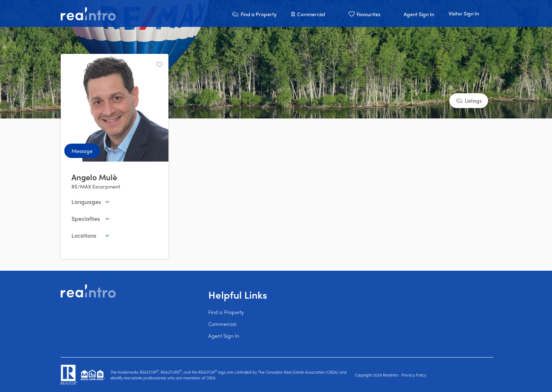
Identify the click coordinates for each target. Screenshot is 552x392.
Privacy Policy (414, 375)
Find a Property (226, 312)
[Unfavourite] (159, 65)
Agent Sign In (224, 336)
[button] (254, 13)
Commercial (222, 324)
